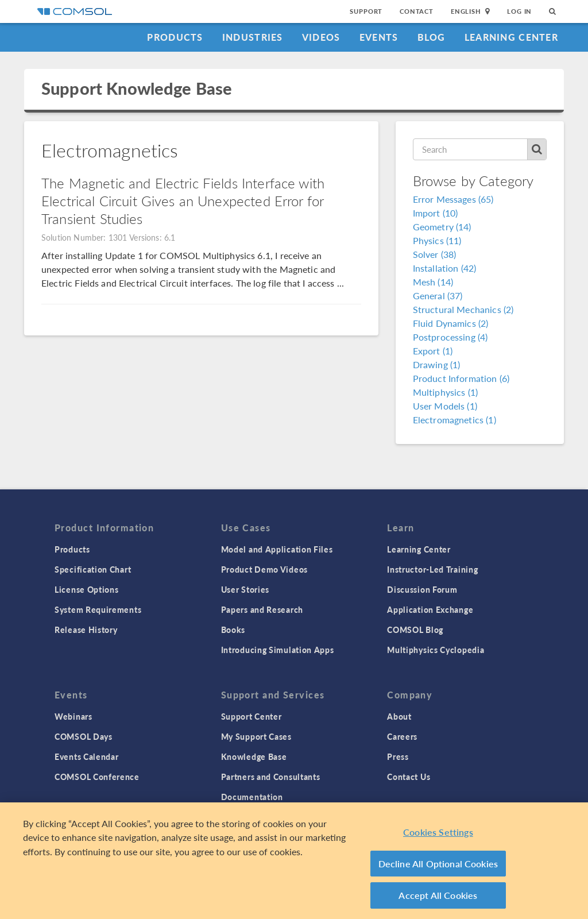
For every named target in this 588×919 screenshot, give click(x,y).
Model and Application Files (277, 549)
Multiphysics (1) (445, 392)
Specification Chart (93, 569)
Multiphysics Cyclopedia (436, 650)
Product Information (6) (461, 378)
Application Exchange (430, 609)
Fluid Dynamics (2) (451, 323)
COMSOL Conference (97, 777)
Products (175, 37)
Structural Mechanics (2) (463, 309)
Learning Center (511, 37)
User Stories (245, 589)
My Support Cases (256, 736)
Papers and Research (262, 609)
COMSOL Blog (415, 630)
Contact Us (409, 777)
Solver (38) (435, 254)
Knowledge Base (254, 756)
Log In (519, 11)
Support (366, 11)
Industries (253, 37)
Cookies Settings (438, 835)
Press (398, 756)
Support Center (252, 716)
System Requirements (98, 609)
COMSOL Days (84, 736)
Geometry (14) (442, 227)
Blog (432, 37)
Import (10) (436, 213)
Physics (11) (437, 240)
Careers (402, 736)
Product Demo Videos (264, 569)
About (399, 716)
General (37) (438, 296)
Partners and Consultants (271, 777)
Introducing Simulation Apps (278, 650)
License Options (87, 589)
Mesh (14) (433, 282)
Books (233, 630)
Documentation (252, 797)
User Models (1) (445, 406)
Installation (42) (445, 268)
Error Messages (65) (453, 199)
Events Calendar (87, 756)
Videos (321, 37)
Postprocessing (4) (450, 337)
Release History (86, 630)
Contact (417, 11)
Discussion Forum (422, 589)
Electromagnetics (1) (454, 420)
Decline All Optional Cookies (438, 866)
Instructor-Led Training (432, 569)
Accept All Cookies (438, 899)
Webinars (73, 716)
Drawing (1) (437, 364)
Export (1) (433, 351)
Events (379, 37)
